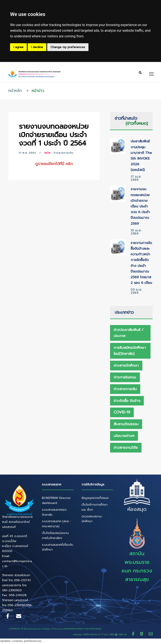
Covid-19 (122, 413)
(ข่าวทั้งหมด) (137, 124)
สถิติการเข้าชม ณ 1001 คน (106, 635)
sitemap (77, 635)
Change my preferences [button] (68, 47)
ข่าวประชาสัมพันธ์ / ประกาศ (129, 333)
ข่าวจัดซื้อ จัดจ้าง (127, 401)
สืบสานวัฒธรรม (126, 425)
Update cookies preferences (21, 642)
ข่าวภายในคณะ (125, 378)
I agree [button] (18, 47)
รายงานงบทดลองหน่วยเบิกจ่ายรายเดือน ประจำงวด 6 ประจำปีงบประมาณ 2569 (140, 207)
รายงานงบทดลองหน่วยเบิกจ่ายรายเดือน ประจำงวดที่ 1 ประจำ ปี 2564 (54, 135)
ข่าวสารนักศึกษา (126, 366)
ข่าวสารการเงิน (64, 153)
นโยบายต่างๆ (124, 436)
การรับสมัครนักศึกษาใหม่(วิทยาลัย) (130, 351)
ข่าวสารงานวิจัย (126, 448)
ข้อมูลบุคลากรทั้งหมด (95, 499)
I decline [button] (37, 47)
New (48, 153)
